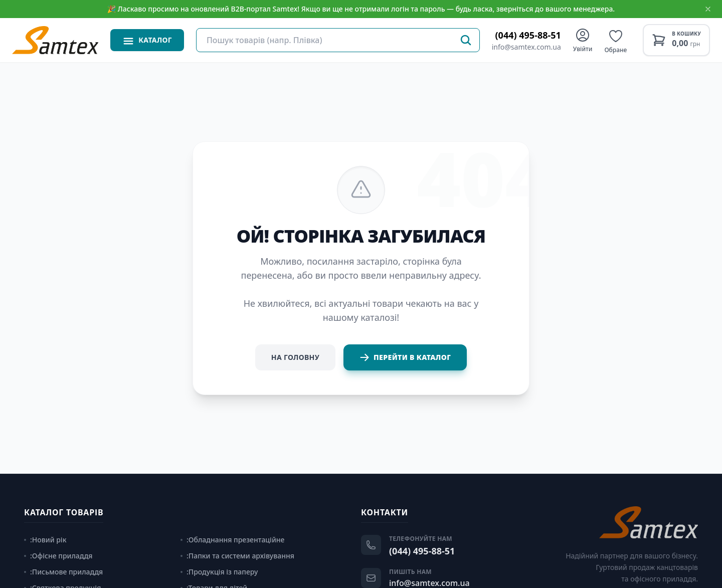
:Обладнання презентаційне (232, 540)
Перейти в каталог (405, 357)
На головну (295, 357)
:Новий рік (45, 540)
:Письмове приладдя (63, 572)
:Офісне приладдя (58, 556)
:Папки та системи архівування (237, 556)
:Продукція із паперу (219, 572)
